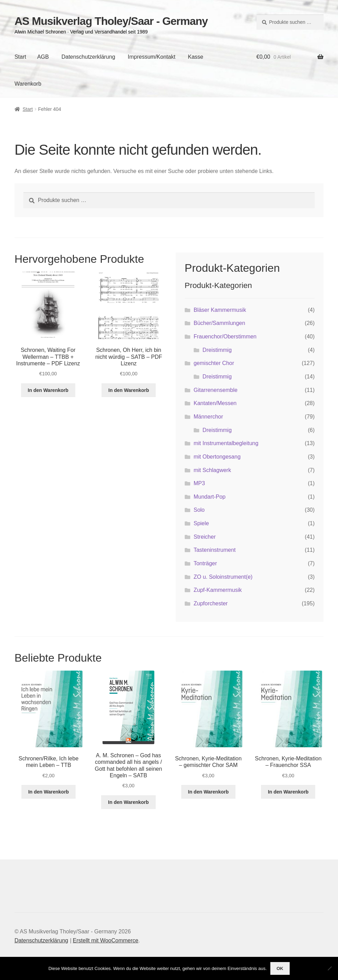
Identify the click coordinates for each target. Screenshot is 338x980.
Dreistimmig (217, 350)
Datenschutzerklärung (88, 57)
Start (20, 57)
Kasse (195, 57)
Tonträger (205, 563)
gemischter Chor (214, 363)
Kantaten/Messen (215, 403)
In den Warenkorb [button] (48, 390)
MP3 (199, 483)
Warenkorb (28, 84)
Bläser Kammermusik (220, 310)
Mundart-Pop (210, 497)
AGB (43, 57)
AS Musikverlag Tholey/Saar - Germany (111, 21)
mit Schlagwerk (212, 470)
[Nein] (329, 968)
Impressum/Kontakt (152, 57)
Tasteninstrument (215, 550)
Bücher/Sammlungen (219, 323)
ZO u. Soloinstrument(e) (223, 577)
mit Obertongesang (217, 457)
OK (280, 968)
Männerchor (208, 417)
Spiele (201, 523)
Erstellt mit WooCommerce (106, 940)
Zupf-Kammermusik (218, 590)
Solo (199, 510)
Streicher (205, 537)
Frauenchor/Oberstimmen (225, 337)
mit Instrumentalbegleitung (226, 443)
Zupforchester (211, 603)
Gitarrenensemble (216, 390)
